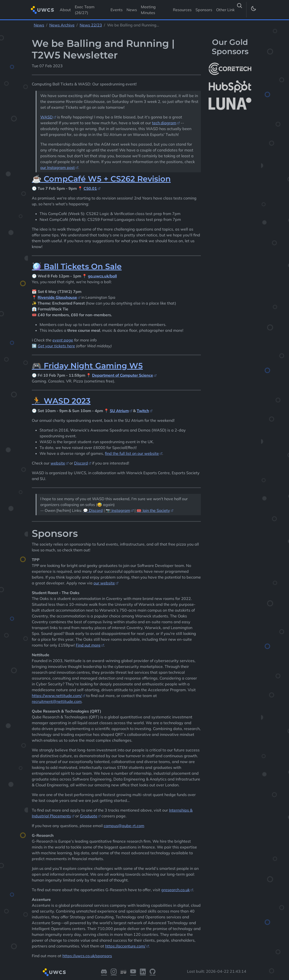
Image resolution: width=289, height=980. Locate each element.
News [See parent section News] (39, 25)
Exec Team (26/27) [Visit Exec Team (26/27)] (85, 10)
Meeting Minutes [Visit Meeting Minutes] (148, 10)
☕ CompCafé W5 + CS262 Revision (101, 179)
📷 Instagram (118, 510)
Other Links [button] (227, 10)
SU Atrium (119, 411)
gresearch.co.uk (175, 890)
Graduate (89, 816)
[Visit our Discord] (104, 972)
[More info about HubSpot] (230, 86)
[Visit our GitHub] (153, 972)
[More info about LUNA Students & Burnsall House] (230, 104)
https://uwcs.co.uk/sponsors (87, 956)
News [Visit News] (132, 10)
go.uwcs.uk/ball (102, 276)
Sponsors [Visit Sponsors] (204, 10)
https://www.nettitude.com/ (57, 696)
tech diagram (164, 123)
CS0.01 (90, 188)
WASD (47, 117)
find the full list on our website (132, 453)
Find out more (88, 645)
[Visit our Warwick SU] (123, 972)
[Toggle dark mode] (253, 10)
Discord (81, 463)
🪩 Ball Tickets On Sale (77, 266)
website (58, 463)
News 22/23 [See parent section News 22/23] (91, 25)
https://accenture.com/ (125, 946)
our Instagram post (58, 167)
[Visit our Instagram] (114, 972)
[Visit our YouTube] (133, 972)
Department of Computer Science (123, 375)
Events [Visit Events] (117, 10)
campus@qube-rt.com (124, 826)
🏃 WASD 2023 (61, 401)
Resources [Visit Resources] (182, 10)
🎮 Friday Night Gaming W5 (87, 366)
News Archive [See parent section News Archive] (62, 25)
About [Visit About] (65, 10)
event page (63, 340)
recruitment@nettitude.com (57, 701)
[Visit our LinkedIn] (143, 972)
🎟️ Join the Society (153, 510)
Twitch (143, 411)
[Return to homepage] (42, 10)
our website (104, 583)
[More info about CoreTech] (230, 69)
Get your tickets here (56, 346)
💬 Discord (93, 510)
